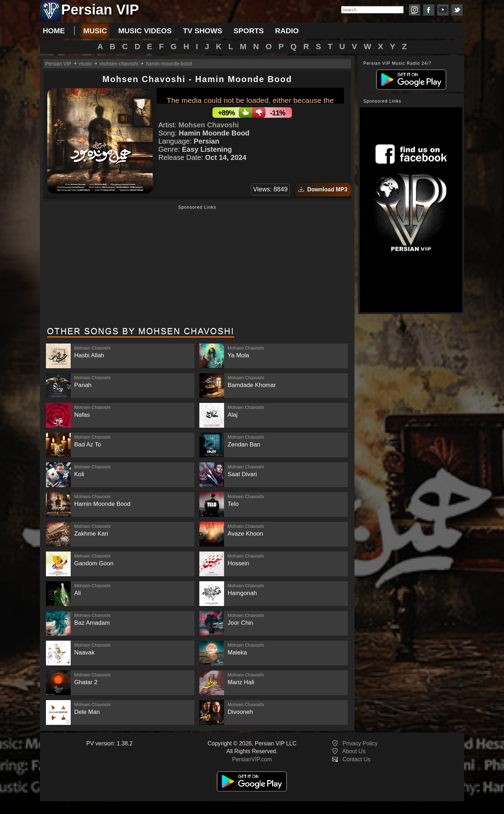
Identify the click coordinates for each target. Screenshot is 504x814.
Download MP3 (323, 189)
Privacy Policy (360, 743)
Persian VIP (58, 64)
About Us (354, 751)
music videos (145, 31)
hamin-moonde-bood (169, 64)
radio (287, 31)
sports (249, 31)
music (95, 31)
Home (54, 31)
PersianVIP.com (252, 759)
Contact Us (356, 759)
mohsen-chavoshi (119, 64)
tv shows (203, 31)
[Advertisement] (197, 266)
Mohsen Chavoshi (209, 125)
